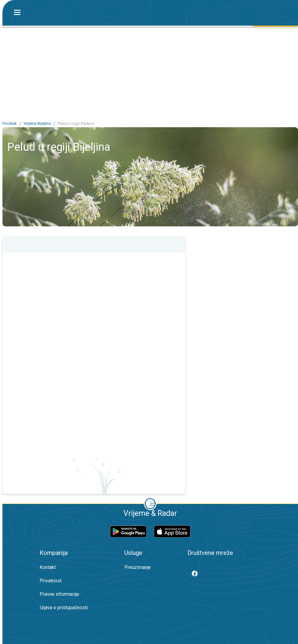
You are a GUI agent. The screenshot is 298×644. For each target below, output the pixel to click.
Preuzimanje (138, 567)
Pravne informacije (59, 594)
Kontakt (48, 567)
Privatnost (51, 581)
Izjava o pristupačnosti (64, 608)
